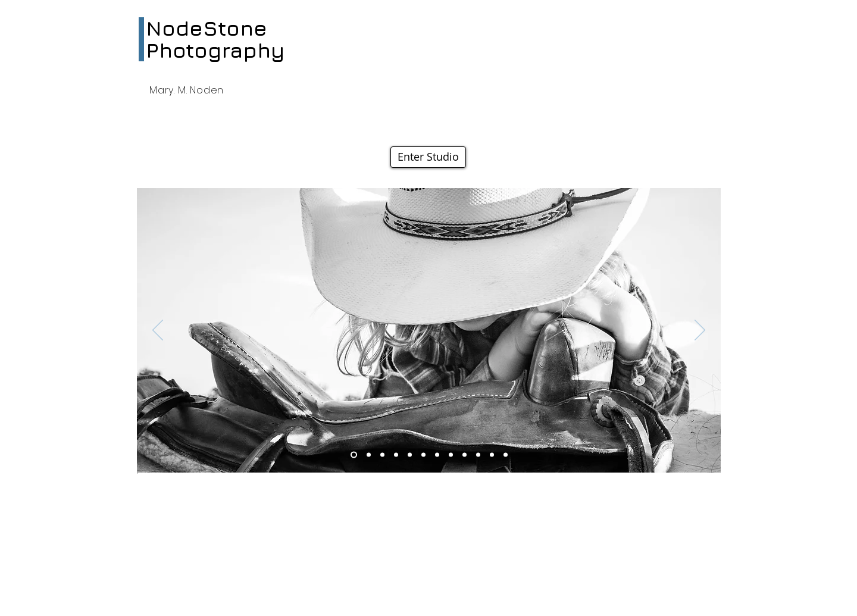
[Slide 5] (492, 455)
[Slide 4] (437, 455)
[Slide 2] (382, 455)
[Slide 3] (354, 455)
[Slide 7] (410, 455)
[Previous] (158, 331)
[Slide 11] (451, 455)
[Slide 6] (423, 455)
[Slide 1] (465, 455)
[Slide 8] (478, 455)
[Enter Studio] (428, 157)
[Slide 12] (506, 455)
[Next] (700, 331)
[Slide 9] (369, 455)
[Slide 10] (396, 455)
